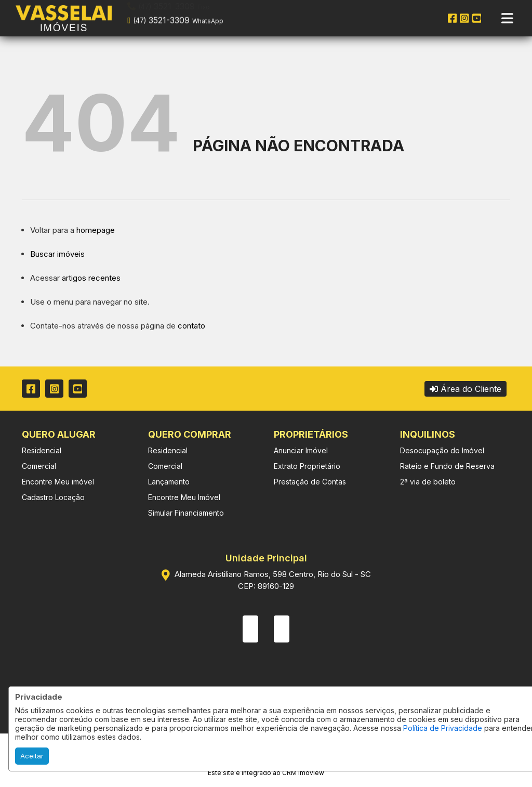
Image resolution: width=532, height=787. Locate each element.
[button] (194, 17)
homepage (96, 230)
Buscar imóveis (57, 254)
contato (191, 326)
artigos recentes (91, 278)
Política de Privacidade (443, 728)
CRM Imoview (303, 773)
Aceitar (32, 756)
